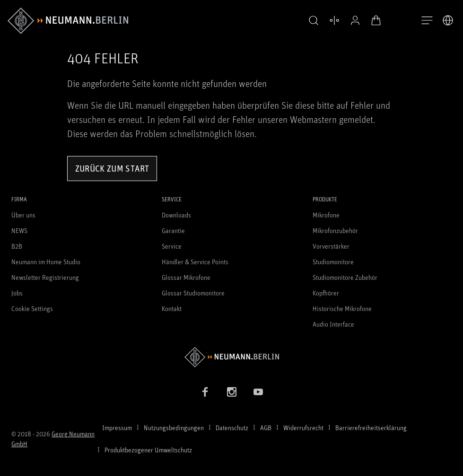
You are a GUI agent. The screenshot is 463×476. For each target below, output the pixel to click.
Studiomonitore (333, 262)
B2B (17, 246)
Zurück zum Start (112, 168)
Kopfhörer (326, 293)
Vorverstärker (331, 246)
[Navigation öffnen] (427, 21)
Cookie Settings (32, 308)
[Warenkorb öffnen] (376, 20)
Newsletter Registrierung (45, 277)
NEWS (19, 230)
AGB (266, 428)
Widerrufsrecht (303, 428)
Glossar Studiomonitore (193, 293)
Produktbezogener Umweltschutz (148, 450)
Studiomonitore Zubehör (345, 277)
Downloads (176, 215)
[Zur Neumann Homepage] (231, 357)
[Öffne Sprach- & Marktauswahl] (448, 20)
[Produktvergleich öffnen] (334, 20)
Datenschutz (232, 428)
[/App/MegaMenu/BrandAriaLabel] (68, 21)
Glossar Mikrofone (186, 277)
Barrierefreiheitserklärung (371, 428)
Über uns (23, 215)
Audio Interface (333, 324)
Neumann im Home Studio (46, 262)
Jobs (17, 293)
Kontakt (172, 308)
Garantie (173, 230)
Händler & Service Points (195, 262)
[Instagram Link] (232, 392)
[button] (314, 21)
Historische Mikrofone (342, 308)
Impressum (117, 428)
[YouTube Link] (258, 392)
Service (172, 246)
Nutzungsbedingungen (174, 428)
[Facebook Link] (205, 392)
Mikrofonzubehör (335, 230)
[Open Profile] (355, 20)
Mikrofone (326, 215)
